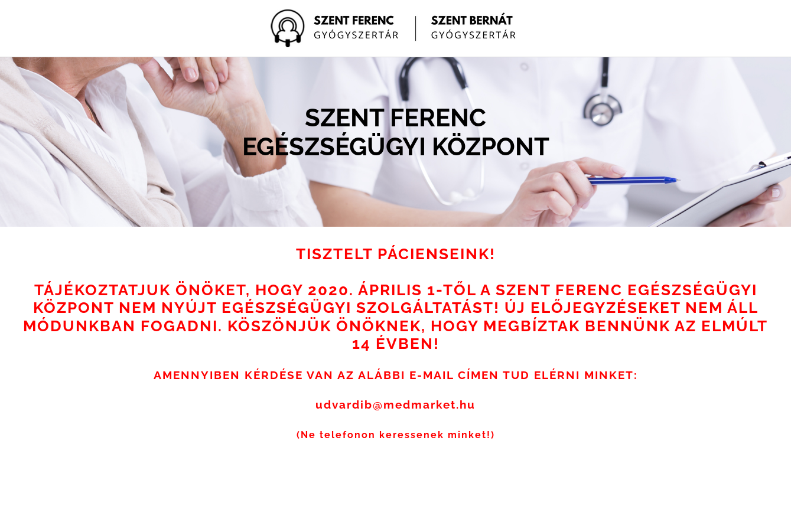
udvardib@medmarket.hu (395, 404)
